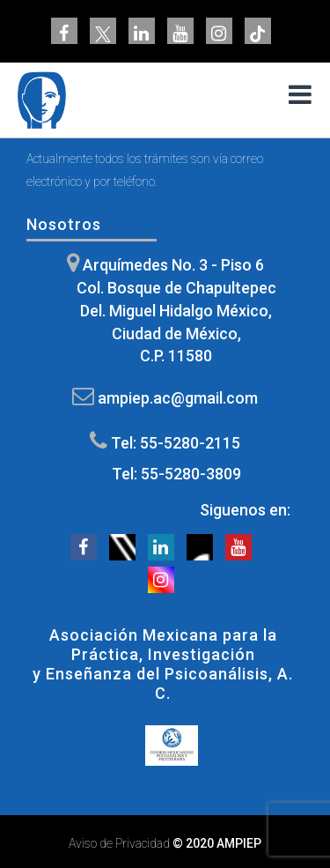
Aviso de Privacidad (119, 843)
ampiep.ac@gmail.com (178, 398)
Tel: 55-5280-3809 (176, 474)
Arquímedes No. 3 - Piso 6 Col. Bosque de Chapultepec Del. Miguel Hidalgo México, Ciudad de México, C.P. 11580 (176, 310)
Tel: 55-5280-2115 (176, 443)
